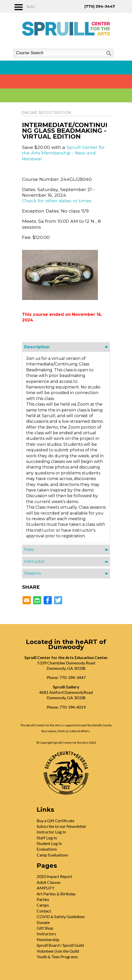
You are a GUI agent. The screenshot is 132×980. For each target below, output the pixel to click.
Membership (48, 939)
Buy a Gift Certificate (55, 821)
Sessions (32, 573)
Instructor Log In (51, 832)
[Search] (108, 53)
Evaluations (47, 849)
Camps (43, 905)
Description (37, 347)
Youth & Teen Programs (57, 957)
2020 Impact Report (54, 876)
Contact (44, 911)
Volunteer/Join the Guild (58, 951)
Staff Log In (47, 838)
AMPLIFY (45, 888)
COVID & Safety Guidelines (61, 916)
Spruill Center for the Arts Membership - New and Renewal (63, 153)
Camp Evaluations (52, 855)
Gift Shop (45, 928)
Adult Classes (49, 882)
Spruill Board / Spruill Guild (60, 945)
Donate (43, 922)
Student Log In (49, 843)
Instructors (46, 934)
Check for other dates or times (57, 201)
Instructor (35, 561)
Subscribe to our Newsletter (62, 826)
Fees (29, 549)
